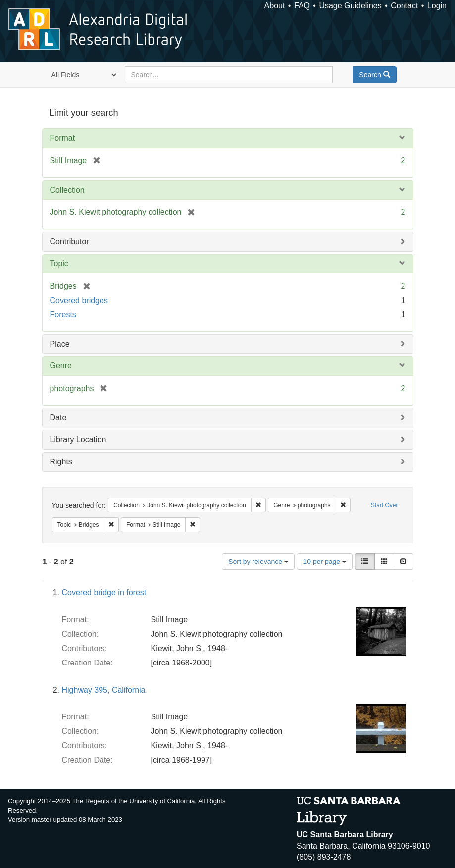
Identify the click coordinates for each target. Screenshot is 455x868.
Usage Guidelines (350, 6)
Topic (59, 264)
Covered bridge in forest (104, 592)
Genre (61, 366)
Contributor (70, 241)
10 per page (325, 562)
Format (63, 138)
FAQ (302, 6)
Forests (63, 315)
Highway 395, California (104, 690)
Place (60, 344)
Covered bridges (79, 300)
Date (58, 418)
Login (437, 6)
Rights (61, 462)
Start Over (384, 505)
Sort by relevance (258, 562)
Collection (67, 190)
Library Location (78, 439)
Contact (404, 6)
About (275, 6)
